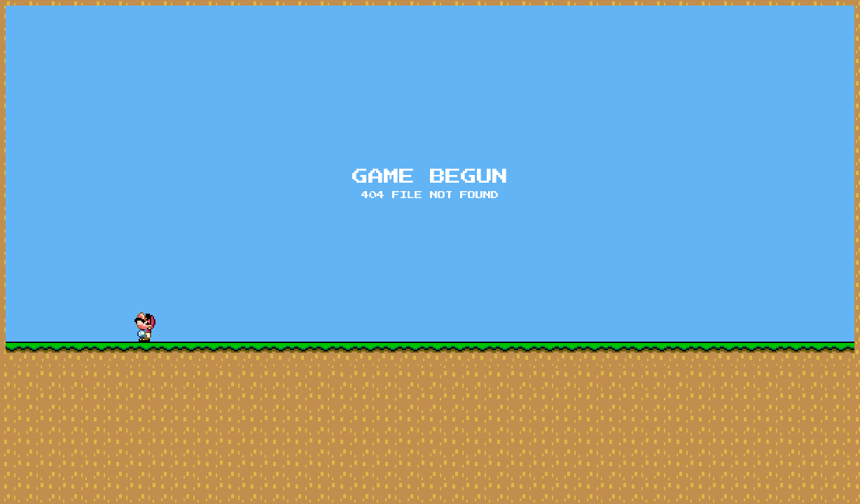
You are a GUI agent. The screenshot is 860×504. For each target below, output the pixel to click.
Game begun (430, 177)
